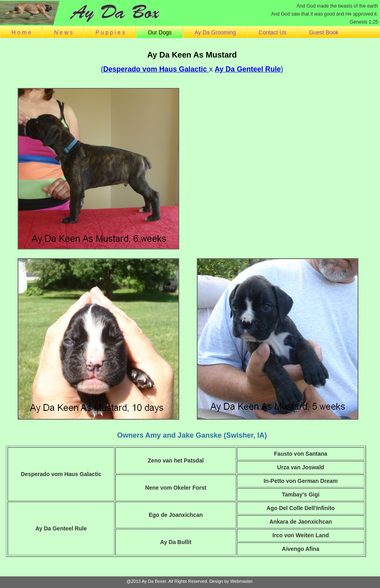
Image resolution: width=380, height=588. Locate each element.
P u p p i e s (110, 32)
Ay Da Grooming (215, 32)
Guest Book (324, 32)
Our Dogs (160, 32)
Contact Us (273, 32)
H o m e (21, 32)
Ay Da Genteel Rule (248, 69)
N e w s (63, 32)
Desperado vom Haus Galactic (156, 69)
